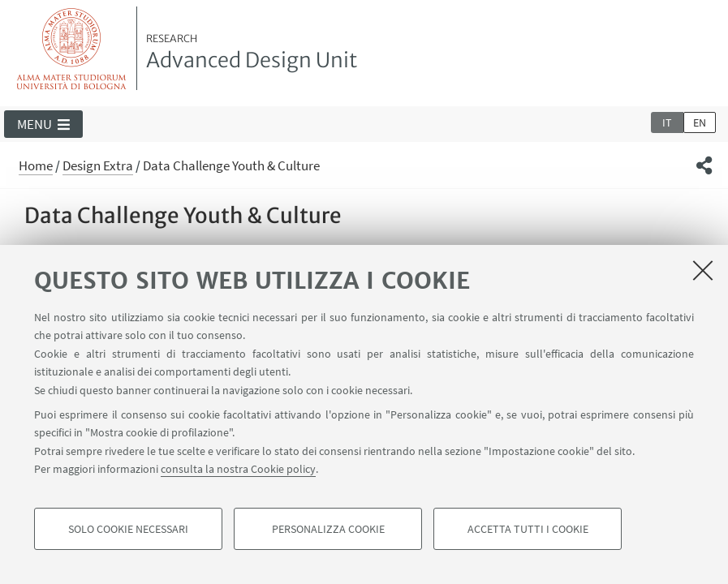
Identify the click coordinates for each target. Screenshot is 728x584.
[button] (43, 124)
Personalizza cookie (328, 529)
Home (36, 165)
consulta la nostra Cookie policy (238, 469)
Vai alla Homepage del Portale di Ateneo (72, 48)
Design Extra (98, 165)
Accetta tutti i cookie (528, 529)
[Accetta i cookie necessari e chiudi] (703, 270)
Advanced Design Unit (252, 53)
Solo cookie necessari (128, 529)
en (700, 122)
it (667, 122)
